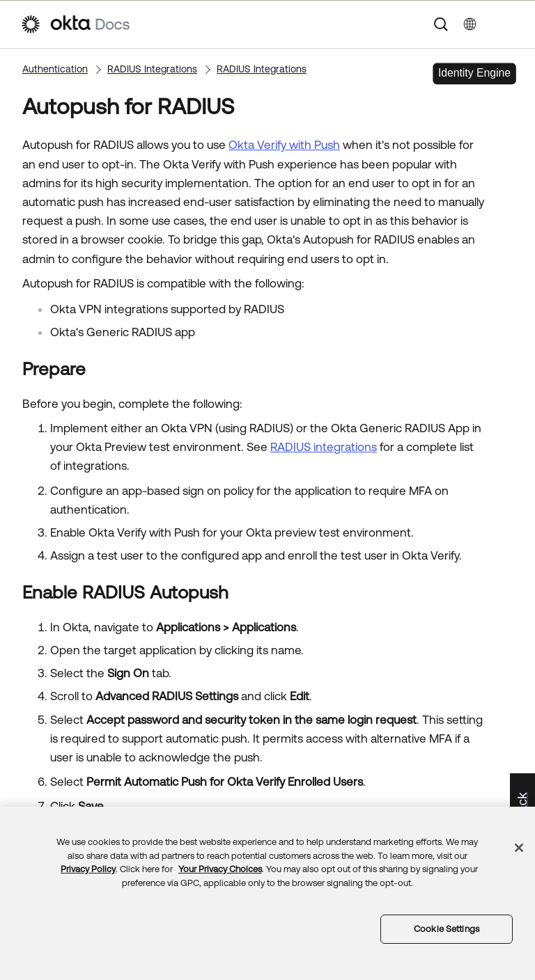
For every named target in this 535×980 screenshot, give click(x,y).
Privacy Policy (88, 869)
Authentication (55, 69)
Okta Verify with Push (284, 145)
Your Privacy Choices (220, 869)
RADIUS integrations (324, 447)
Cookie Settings (447, 929)
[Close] (519, 848)
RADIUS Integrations (152, 69)
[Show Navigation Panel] (508, 24)
